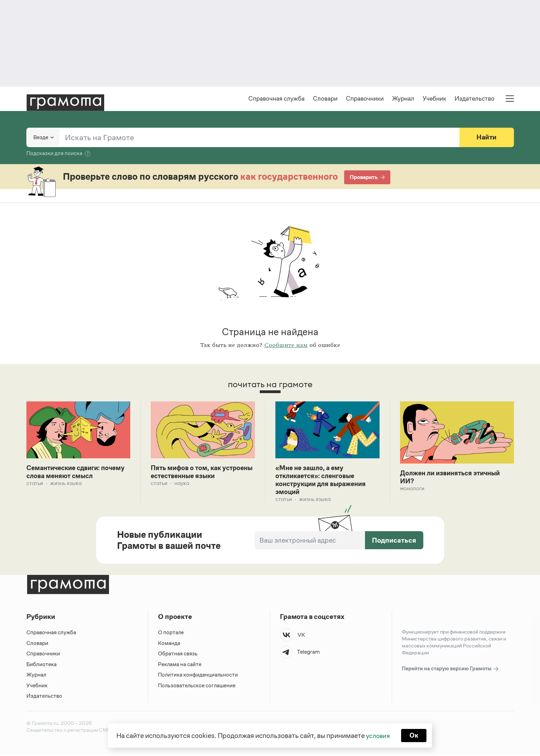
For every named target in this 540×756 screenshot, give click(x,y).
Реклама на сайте (180, 666)
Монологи (412, 490)
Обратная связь (178, 656)
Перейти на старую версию (451, 671)
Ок (414, 735)
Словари (325, 99)
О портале (171, 634)
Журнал (403, 99)
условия (378, 735)
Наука (182, 485)
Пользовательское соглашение (197, 687)
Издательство (475, 99)
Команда (169, 645)
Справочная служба (276, 99)
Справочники (365, 99)
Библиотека (41, 666)
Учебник (434, 99)
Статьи (35, 485)
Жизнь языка (66, 485)
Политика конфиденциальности (198, 677)
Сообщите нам (286, 346)
